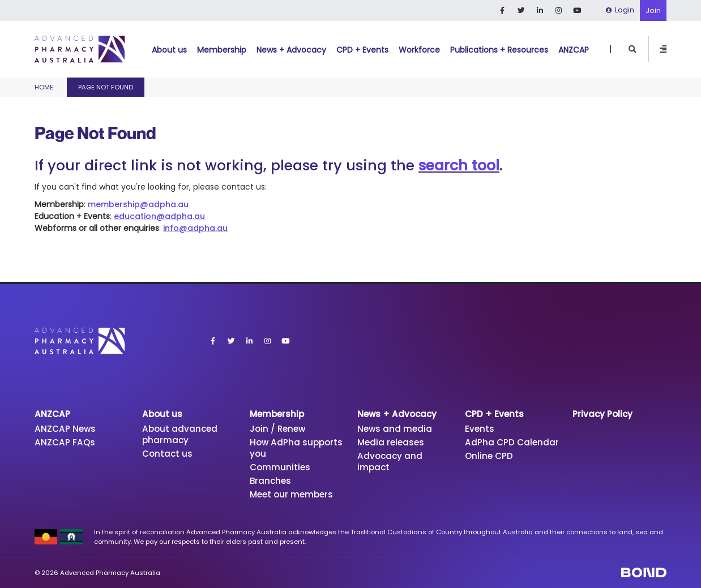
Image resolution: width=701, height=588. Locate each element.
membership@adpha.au (138, 204)
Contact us (167, 454)
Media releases (391, 442)
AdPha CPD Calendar (512, 442)
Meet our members (291, 494)
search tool (459, 166)
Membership (222, 50)
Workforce (419, 50)
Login (620, 10)
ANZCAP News (65, 429)
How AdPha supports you (296, 448)
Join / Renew (277, 429)
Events (480, 429)
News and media (395, 429)
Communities (280, 467)
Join (653, 10)
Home (44, 87)
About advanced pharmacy (180, 434)
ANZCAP (574, 50)
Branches (270, 481)
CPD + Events (362, 50)
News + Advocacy (291, 50)
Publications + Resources (499, 50)
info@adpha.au (195, 228)
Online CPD (489, 456)
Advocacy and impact (390, 462)
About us (169, 50)
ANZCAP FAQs (65, 442)
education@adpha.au (159, 216)
